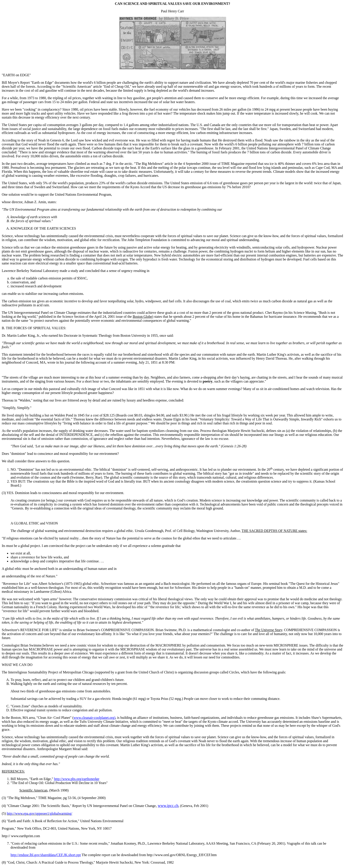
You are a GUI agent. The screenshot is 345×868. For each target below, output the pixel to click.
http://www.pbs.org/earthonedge (77, 779)
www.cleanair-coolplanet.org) (94, 718)
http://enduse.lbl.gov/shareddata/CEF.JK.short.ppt (46, 855)
